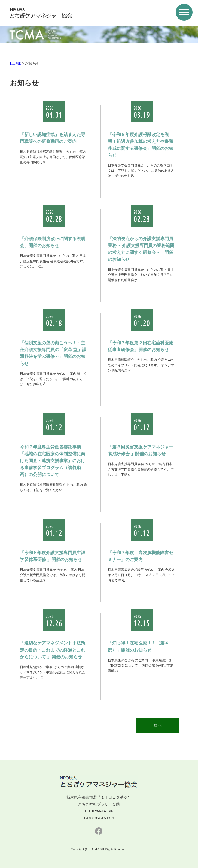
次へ (158, 725)
